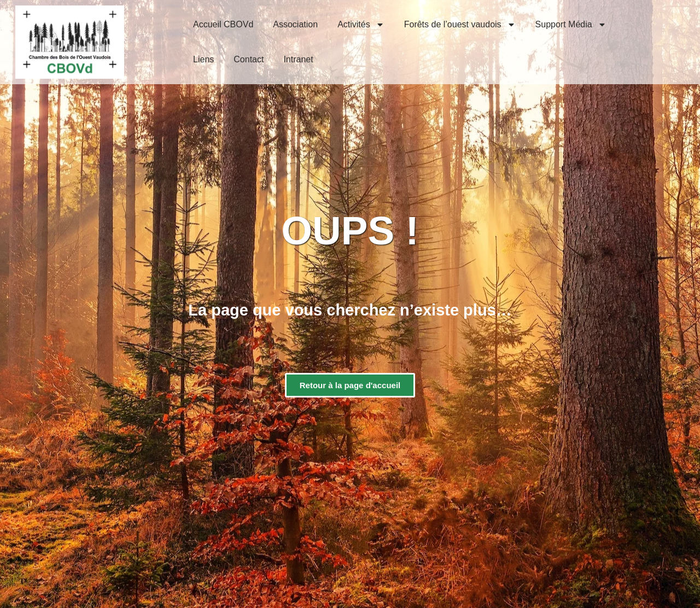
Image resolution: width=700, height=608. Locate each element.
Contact (249, 59)
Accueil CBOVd (223, 24)
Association (295, 24)
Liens (203, 59)
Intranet (298, 59)
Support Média (571, 25)
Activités (361, 25)
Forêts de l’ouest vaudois (460, 25)
